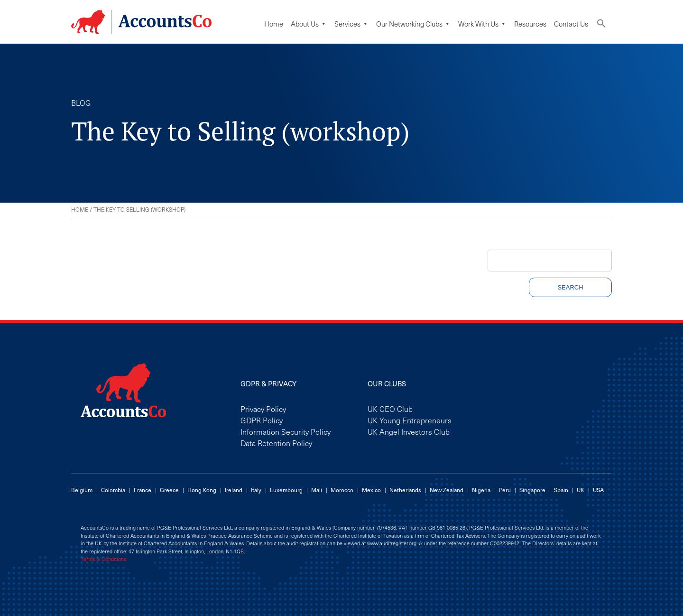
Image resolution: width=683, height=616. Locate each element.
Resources (530, 24)
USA (598, 490)
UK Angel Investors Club (409, 431)
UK (581, 490)
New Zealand (447, 490)
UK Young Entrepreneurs (410, 420)
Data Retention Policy (276, 443)
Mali (317, 490)
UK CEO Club (390, 409)
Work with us (482, 24)
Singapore (532, 490)
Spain (561, 490)
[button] (601, 25)
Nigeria (481, 490)
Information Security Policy (286, 431)
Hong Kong (202, 490)
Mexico (371, 490)
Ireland (234, 490)
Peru (505, 490)
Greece (169, 490)
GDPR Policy (262, 420)
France (143, 490)
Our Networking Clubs (413, 24)
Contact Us (571, 24)
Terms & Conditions (103, 559)
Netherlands (405, 490)
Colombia (113, 490)
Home (274, 24)
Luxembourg (286, 490)
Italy (256, 490)
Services (351, 24)
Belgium (82, 490)
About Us (309, 24)
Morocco (342, 490)
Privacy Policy (263, 409)
